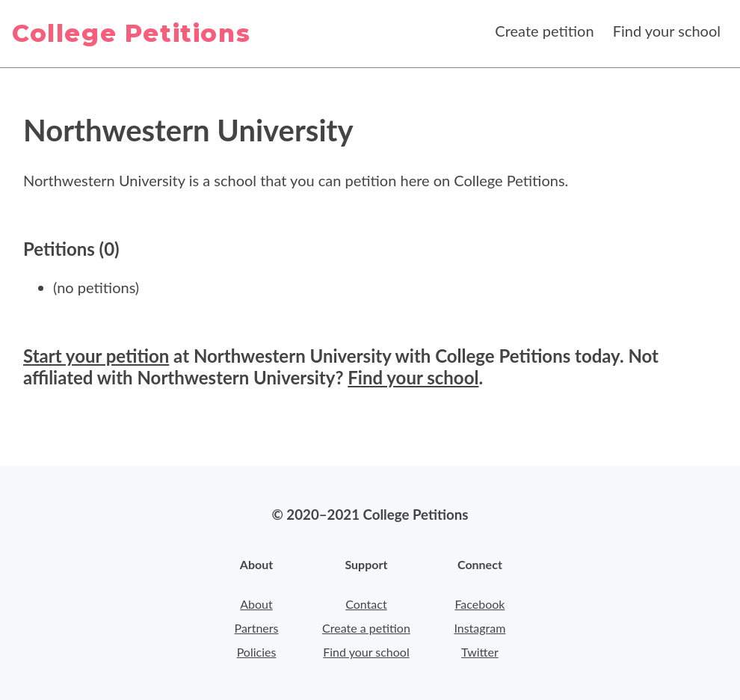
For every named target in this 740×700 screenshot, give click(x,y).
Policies (257, 652)
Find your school (667, 31)
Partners (257, 628)
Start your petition (96, 356)
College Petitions (131, 33)
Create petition (544, 31)
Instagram (480, 628)
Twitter (480, 652)
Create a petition (366, 628)
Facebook (480, 604)
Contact (366, 604)
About (256, 604)
